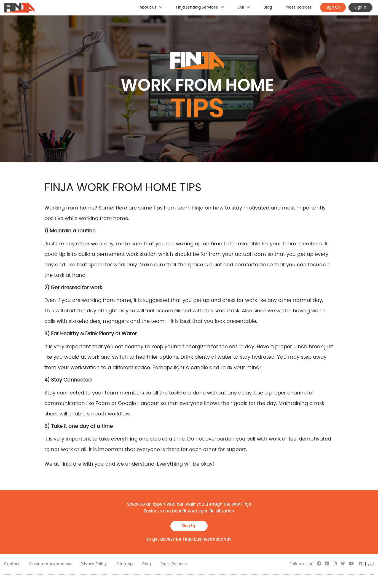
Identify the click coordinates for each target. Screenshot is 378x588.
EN (361, 564)
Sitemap (124, 564)
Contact (12, 564)
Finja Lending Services (200, 7)
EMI (244, 7)
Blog (268, 7)
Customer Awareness (50, 564)
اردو (371, 564)
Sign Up (333, 7)
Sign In (360, 7)
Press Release (299, 7)
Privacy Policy (94, 564)
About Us (151, 7)
